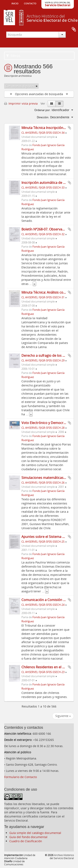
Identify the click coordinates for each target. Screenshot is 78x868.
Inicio (15, 3)
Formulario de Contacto (20, 777)
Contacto (30, 3)
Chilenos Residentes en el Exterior (48, 667)
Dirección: (43, 117)
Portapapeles (74, 30)
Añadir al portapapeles (69, 128)
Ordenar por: (42, 110)
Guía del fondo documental (28, 837)
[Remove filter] (37, 86)
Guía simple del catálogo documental (35, 833)
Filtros (13, 56)
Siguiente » (63, 716)
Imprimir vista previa (21, 103)
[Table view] (59, 104)
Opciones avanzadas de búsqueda (39, 94)
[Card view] (52, 104)
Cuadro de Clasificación (26, 841)
